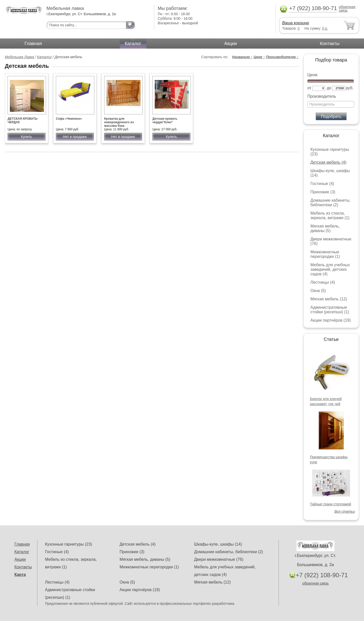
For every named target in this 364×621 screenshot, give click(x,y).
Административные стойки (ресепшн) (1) (330, 310)
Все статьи (345, 511)
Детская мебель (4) (328, 162)
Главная (33, 44)
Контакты (330, 44)
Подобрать (331, 117)
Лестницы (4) (323, 282)
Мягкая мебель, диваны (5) (325, 228)
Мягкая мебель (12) (329, 299)
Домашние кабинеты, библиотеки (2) (331, 203)
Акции (231, 44)
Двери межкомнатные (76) (219, 559)
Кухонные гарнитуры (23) (69, 544)
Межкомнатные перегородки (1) (325, 254)
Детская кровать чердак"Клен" (165, 120)
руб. (350, 88)
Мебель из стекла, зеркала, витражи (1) (330, 215)
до (329, 88)
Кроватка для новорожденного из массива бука (119, 122)
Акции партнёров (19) (331, 320)
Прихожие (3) (323, 192)
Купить (27, 137)
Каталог (133, 44)
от (309, 88)
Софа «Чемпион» (69, 119)
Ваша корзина (295, 23)
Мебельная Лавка (19, 57)
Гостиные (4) (322, 184)
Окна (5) (318, 291)
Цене (259, 57)
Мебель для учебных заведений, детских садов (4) (330, 269)
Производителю (282, 57)
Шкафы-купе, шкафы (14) (218, 544)
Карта (20, 575)
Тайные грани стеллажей (331, 504)
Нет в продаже (75, 137)
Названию (242, 57)
